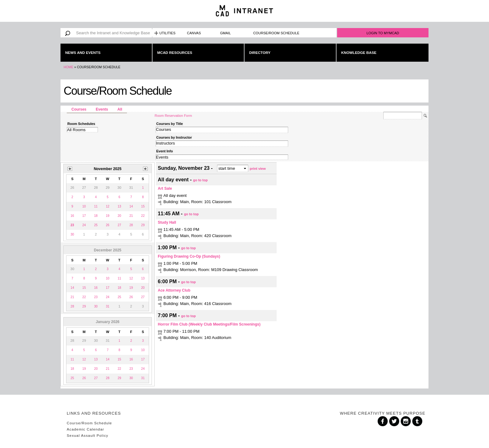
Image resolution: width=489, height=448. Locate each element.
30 (72, 234)
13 (119, 206)
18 (96, 216)
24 (84, 225)
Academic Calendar (85, 429)
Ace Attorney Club (174, 290)
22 (143, 216)
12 (107, 206)
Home (68, 67)
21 (131, 216)
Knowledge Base (359, 52)
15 (143, 206)
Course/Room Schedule (276, 33)
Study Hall (167, 222)
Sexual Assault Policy (87, 435)
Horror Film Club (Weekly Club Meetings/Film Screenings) (209, 324)
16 (72, 216)
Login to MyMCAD (383, 33)
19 (107, 216)
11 (96, 206)
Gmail (225, 33)
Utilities (167, 33)
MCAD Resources (175, 52)
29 (143, 225)
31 (107, 306)
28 (131, 225)
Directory (260, 52)
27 (119, 225)
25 (96, 225)
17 (84, 216)
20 (119, 216)
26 (107, 225)
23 (96, 297)
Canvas (194, 33)
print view (258, 168)
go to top (200, 180)
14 (131, 206)
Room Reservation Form (173, 116)
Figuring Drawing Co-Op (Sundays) (189, 256)
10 (84, 206)
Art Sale (165, 188)
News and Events (83, 52)
